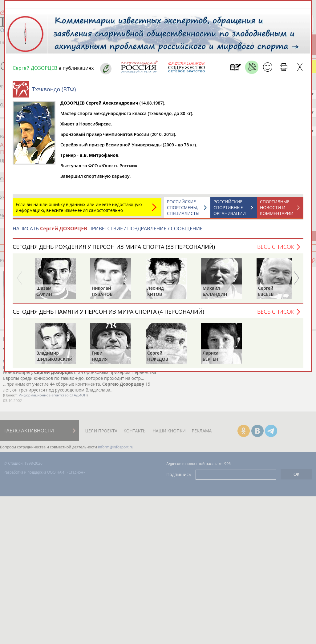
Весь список (276, 250)
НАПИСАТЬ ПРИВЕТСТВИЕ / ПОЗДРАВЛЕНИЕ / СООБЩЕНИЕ (108, 232)
